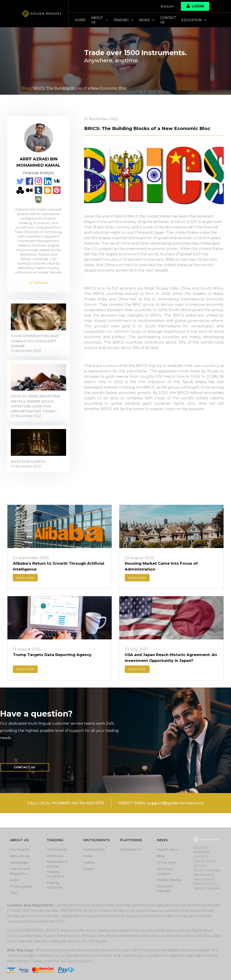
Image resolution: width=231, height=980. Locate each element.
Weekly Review (169, 880)
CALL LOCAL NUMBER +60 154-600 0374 (62, 818)
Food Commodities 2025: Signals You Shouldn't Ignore (37, 344)
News (147, 20)
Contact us (168, 20)
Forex (88, 857)
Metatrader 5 (130, 851)
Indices (89, 863)
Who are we (20, 857)
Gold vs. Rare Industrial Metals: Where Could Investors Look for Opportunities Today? (37, 411)
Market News (168, 851)
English (166, 6)
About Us (99, 20)
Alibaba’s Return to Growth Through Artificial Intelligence (52, 578)
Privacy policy (21, 887)
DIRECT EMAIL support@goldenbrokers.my (165, 818)
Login (195, 6)
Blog (161, 857)
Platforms (55, 857)
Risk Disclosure (81, 961)
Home (80, 20)
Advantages (20, 863)
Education (194, 20)
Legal (14, 880)
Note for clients (29, 472)
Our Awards (20, 851)
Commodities (94, 851)
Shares (89, 870)
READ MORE (27, 590)
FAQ (13, 893)
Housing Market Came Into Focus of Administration (163, 578)
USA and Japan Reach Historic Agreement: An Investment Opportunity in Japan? (171, 671)
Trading (124, 20)
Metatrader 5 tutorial (57, 865)
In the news (167, 863)
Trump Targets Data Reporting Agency (55, 668)
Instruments (57, 851)
